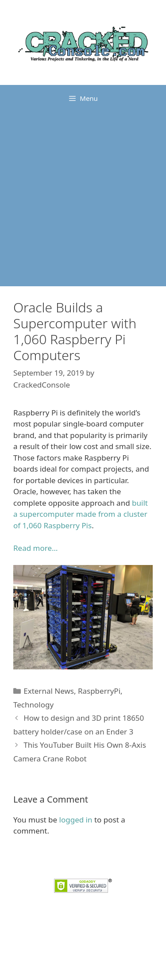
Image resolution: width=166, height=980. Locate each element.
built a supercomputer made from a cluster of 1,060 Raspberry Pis (81, 514)
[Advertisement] (83, 199)
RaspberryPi (99, 691)
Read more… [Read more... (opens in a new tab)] (35, 548)
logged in (76, 820)
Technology (33, 705)
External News (49, 691)
